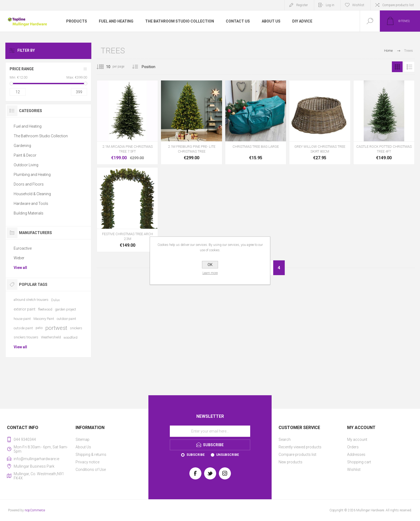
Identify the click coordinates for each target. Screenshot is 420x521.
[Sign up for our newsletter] (210, 431)
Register (302, 5)
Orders (353, 447)
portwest (56, 328)
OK (210, 265)
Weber (19, 258)
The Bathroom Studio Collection (41, 136)
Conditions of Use (91, 470)
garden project (65, 309)
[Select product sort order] (153, 67)
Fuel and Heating (28, 126)
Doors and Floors (29, 184)
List (409, 67)
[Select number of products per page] (104, 67)
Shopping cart (359, 462)
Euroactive (23, 248)
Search (285, 439)
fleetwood (45, 309)
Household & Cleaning (32, 194)
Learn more (210, 273)
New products (290, 462)
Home (388, 51)
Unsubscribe (228, 455)
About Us (83, 447)
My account (357, 439)
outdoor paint (66, 319)
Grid (397, 67)
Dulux (55, 300)
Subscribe (196, 455)
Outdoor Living (26, 165)
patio (39, 328)
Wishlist (354, 470)
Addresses (356, 455)
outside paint (23, 328)
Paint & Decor (25, 155)
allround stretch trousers (31, 300)
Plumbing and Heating (32, 175)
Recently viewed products (300, 447)
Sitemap (82, 439)
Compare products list (398, 5)
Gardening (22, 146)
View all (20, 268)
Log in (330, 5)
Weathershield (51, 337)
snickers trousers (26, 337)
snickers (76, 328)
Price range (22, 69)
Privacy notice (87, 462)
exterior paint (25, 309)
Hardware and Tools (31, 204)
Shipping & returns (91, 455)
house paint (22, 319)
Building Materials (29, 213)
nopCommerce (35, 510)
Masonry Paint (44, 319)
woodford (70, 337)
